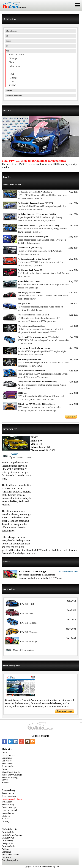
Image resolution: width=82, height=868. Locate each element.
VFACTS (6, 816)
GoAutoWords (8, 846)
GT (8, 51)
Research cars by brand (12, 799)
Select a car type (9, 796)
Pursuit (9, 91)
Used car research (10, 810)
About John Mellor (10, 855)
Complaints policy (10, 860)
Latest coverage (9, 755)
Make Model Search (11, 772)
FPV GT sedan (27, 613)
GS (7, 46)
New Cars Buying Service (10, 779)
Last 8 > (7, 177)
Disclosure (6, 857)
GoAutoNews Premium (12, 835)
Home (4, 752)
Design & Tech (8, 843)
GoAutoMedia (8, 832)
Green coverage (9, 807)
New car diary (8, 805)
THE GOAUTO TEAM (22, 457)
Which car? (7, 802)
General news (8, 813)
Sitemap (5, 783)
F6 (7, 36)
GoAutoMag (7, 841)
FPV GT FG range (29, 623)
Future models (8, 766)
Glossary (6, 821)
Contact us (6, 852)
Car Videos (7, 761)
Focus (8, 41)
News (4, 769)
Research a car (8, 793)
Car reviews (7, 758)
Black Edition (11, 31)
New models (7, 764)
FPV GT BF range (29, 641)
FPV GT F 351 (27, 604)
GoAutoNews (8, 838)
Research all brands (14, 96)
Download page (65, 711)
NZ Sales (6, 819)
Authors (5, 849)
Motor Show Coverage (12, 775)
